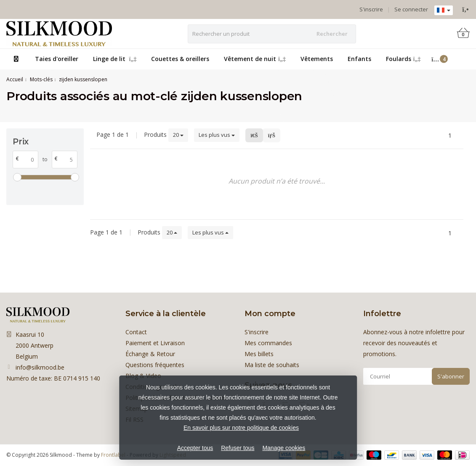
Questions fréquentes (155, 365)
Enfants (359, 59)
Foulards (403, 59)
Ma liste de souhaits (272, 365)
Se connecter (411, 9)
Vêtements (317, 59)
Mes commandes (268, 343)
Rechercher (332, 34)
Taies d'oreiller (57, 59)
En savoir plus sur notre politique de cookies (241, 428)
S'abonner (451, 376)
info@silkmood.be (40, 367)
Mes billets (259, 354)
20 (178, 135)
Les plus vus (217, 135)
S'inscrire (371, 9)
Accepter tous (195, 448)
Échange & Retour (150, 354)
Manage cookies (284, 448)
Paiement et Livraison (155, 343)
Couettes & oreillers (180, 59)
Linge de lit (115, 59)
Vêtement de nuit (255, 59)
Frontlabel (113, 455)
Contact (136, 332)
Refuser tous (238, 448)
